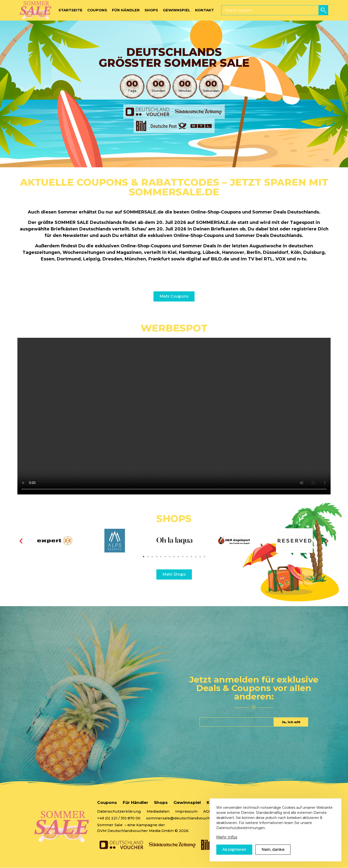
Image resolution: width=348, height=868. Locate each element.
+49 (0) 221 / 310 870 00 (119, 818)
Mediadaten (158, 811)
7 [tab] (170, 557)
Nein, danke (273, 852)
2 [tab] (148, 557)
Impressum (186, 811)
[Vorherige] (21, 541)
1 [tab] (144, 557)
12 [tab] (191, 557)
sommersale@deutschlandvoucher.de (183, 818)
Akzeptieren (234, 852)
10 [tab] (183, 557)
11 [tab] (187, 557)
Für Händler (135, 802)
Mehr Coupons (174, 296)
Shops (161, 802)
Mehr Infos (227, 840)
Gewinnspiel (187, 802)
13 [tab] (196, 557)
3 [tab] (152, 557)
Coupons (107, 802)
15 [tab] (204, 557)
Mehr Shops (174, 574)
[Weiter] (327, 541)
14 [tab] (200, 557)
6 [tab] (165, 557)
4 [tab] (157, 557)
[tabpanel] (55, 541)
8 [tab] (174, 557)
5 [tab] (161, 557)
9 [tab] (178, 557)
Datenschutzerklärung (119, 811)
